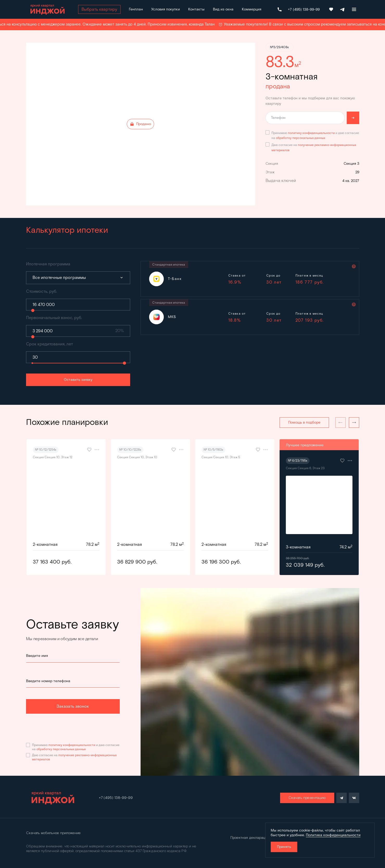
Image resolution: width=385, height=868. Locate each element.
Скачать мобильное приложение (53, 833)
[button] (354, 423)
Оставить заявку (78, 380)
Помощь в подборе (304, 422)
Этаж (270, 172)
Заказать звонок (73, 706)
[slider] (33, 310)
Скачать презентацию (307, 798)
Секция (272, 164)
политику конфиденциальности (311, 133)
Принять (284, 847)
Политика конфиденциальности (333, 835)
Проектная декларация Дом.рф (256, 838)
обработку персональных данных (301, 138)
